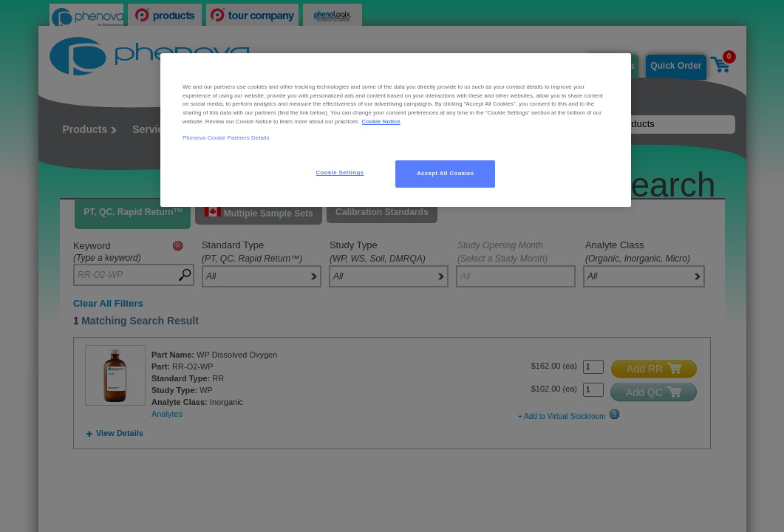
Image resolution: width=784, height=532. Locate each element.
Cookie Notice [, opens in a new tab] (381, 122)
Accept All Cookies (446, 173)
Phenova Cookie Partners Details (226, 138)
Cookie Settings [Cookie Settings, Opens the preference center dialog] (340, 173)
